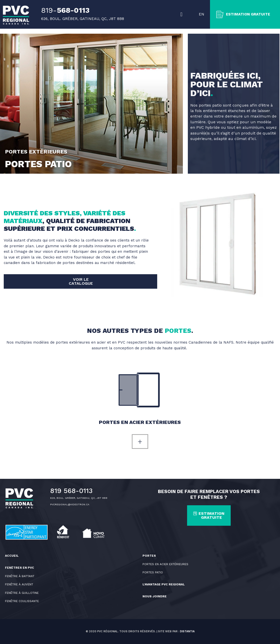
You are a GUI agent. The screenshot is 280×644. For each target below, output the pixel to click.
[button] (182, 14)
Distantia (187, 631)
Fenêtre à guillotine (22, 593)
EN (202, 14)
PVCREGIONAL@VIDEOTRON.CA (70, 504)
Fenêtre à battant (20, 576)
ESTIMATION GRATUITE (249, 14)
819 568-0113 (71, 491)
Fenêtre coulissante (22, 601)
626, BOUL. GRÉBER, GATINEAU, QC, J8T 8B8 (79, 498)
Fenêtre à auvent (19, 584)
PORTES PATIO (153, 572)
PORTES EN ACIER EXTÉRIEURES (165, 564)
